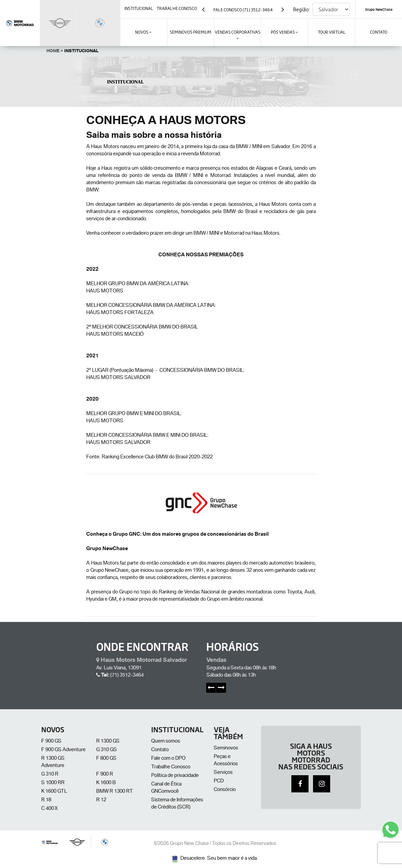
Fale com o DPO (168, 759)
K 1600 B (106, 783)
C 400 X (49, 809)
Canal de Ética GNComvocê (166, 788)
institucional (139, 8)
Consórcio (225, 790)
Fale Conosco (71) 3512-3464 (243, 10)
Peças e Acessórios (226, 761)
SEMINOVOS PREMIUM (191, 32)
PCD (219, 781)
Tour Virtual (332, 32)
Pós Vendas (284, 32)
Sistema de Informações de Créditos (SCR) (177, 804)
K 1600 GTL (54, 792)
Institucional (81, 51)
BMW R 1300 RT (115, 792)
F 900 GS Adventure (63, 750)
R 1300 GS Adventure (53, 762)
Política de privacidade (175, 776)
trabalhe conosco (177, 8)
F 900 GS (51, 742)
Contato (160, 750)
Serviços (223, 773)
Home (55, 51)
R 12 (101, 800)
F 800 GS (106, 759)
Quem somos (166, 742)
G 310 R (50, 775)
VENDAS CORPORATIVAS (238, 35)
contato (379, 32)
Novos (143, 32)
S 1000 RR (53, 783)
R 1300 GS (108, 742)
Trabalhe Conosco (171, 767)
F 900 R (105, 775)
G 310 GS (107, 750)
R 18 (46, 800)
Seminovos (226, 748)
